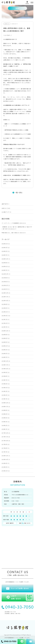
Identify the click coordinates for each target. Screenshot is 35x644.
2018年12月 (5, 403)
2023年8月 (5, 304)
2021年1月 (4, 327)
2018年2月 (5, 425)
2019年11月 (5, 365)
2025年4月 (5, 266)
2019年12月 (5, 361)
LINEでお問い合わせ (22, 597)
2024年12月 (5, 274)
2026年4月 (5, 244)
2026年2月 (5, 251)
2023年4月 (5, 312)
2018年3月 (5, 422)
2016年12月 (5, 456)
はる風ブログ (5, 212)
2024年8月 (5, 278)
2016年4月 (5, 471)
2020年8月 (5, 335)
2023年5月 (5, 308)
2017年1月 (4, 452)
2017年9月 (5, 444)
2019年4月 (5, 388)
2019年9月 (5, 372)
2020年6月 (5, 338)
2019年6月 (5, 384)
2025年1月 (5, 270)
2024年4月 (5, 285)
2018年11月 (5, 406)
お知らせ (4, 208)
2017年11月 (5, 437)
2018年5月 (5, 418)
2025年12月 (5, 259)
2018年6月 (5, 414)
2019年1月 (4, 399)
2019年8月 (5, 376)
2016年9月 (5, 463)
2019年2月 (5, 395)
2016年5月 (5, 467)
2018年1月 (4, 429)
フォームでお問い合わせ (20, 588)
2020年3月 (5, 350)
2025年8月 (5, 263)
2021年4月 (5, 323)
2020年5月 (5, 342)
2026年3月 (5, 248)
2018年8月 (5, 410)
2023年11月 (5, 297)
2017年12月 (5, 433)
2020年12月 (5, 331)
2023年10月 (5, 301)
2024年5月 (5, 282)
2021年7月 (5, 319)
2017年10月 (5, 441)
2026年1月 (5, 255)
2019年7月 (5, 380)
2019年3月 (5, 391)
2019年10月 (5, 369)
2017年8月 (5, 448)
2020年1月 (5, 357)
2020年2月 (5, 353)
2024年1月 (5, 289)
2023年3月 (5, 316)
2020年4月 (5, 346)
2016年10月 (5, 459)
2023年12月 (5, 293)
